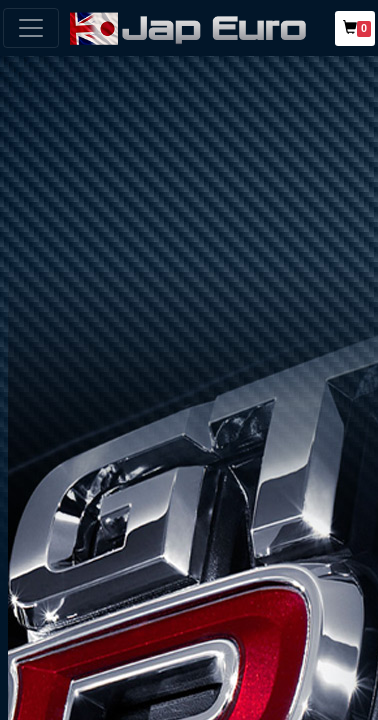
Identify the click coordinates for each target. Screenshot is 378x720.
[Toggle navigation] (31, 28)
